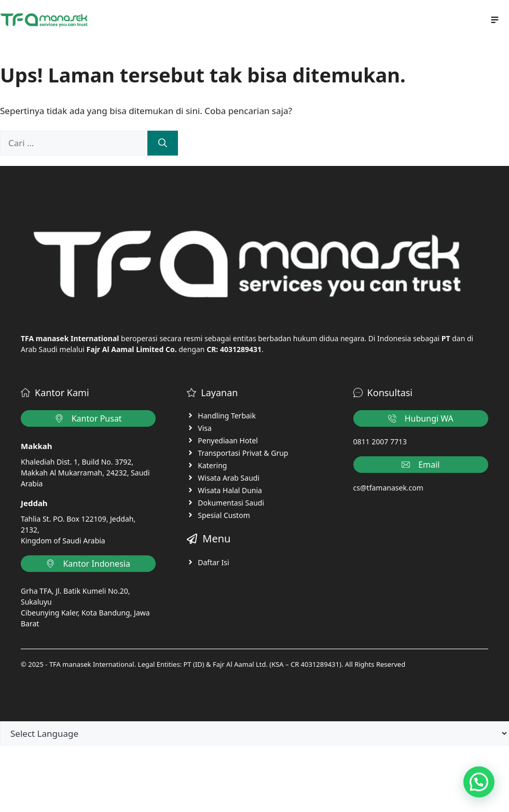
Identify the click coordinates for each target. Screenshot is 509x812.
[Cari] (163, 143)
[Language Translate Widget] (254, 733)
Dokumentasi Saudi (231, 503)
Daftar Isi (213, 562)
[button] (479, 782)
